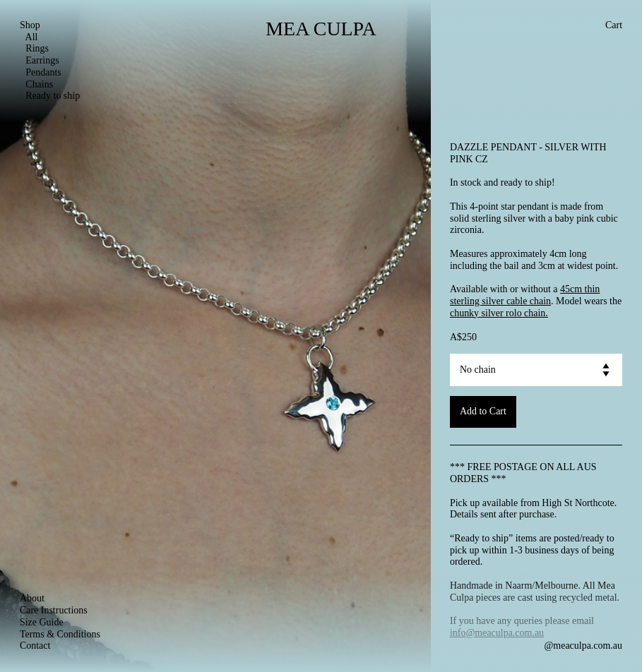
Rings (34, 48)
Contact (35, 646)
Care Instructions (54, 610)
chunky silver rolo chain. (499, 313)
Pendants (41, 72)
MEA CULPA (321, 29)
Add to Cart (483, 411)
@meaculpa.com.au (583, 646)
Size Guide (42, 622)
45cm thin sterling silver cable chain (525, 295)
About (32, 598)
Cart (614, 25)
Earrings (40, 60)
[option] (215, 336)
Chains (36, 84)
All (29, 37)
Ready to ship (50, 96)
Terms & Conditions (60, 634)
